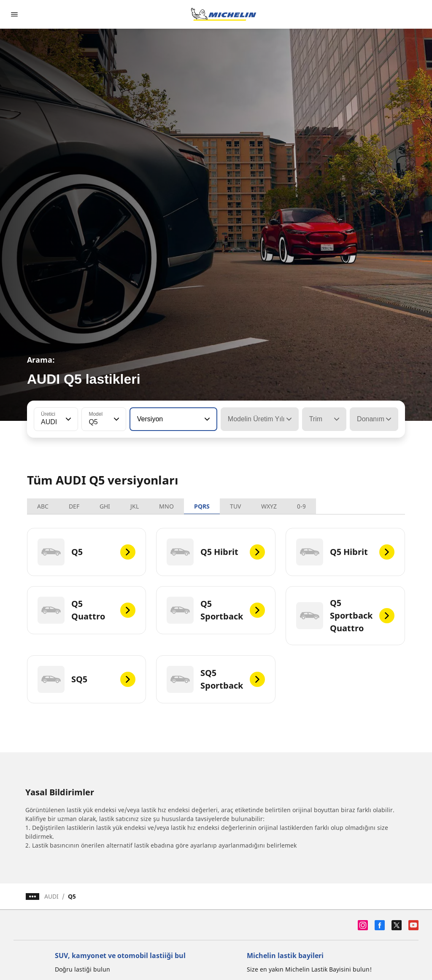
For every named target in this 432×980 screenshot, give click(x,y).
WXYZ (269, 506)
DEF (74, 506)
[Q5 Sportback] (216, 610)
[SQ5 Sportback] (216, 679)
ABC (43, 506)
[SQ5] (86, 679)
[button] (67, 419)
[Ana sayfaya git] (224, 14)
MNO (166, 506)
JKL (135, 506)
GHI (105, 506)
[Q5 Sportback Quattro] (345, 616)
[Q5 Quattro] (86, 610)
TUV (235, 506)
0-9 (301, 506)
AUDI (51, 896)
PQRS (202, 506)
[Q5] (86, 552)
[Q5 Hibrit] (216, 552)
